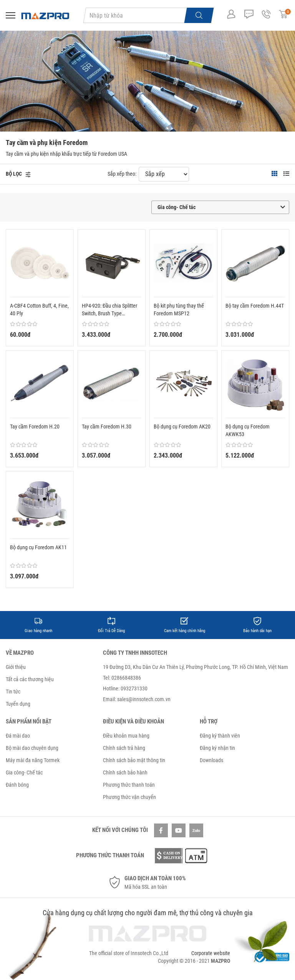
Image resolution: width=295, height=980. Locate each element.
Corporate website (211, 953)
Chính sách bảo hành (125, 772)
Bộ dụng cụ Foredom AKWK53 (248, 430)
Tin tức (13, 692)
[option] (38, 625)
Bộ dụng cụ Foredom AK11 (38, 547)
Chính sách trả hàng (124, 748)
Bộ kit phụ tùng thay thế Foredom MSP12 (179, 310)
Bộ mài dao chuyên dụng (32, 748)
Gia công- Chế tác (24, 772)
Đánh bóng (17, 785)
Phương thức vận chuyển (129, 797)
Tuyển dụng (18, 704)
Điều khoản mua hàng (126, 736)
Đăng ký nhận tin (217, 748)
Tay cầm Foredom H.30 (107, 427)
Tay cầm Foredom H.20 (35, 427)
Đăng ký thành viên (220, 736)
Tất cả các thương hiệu (30, 679)
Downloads (211, 760)
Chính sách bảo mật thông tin (134, 760)
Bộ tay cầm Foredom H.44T (255, 306)
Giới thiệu (16, 667)
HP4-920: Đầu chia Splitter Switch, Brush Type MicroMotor (109, 310)
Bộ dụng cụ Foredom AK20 (182, 427)
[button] (18, 174)
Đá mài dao (18, 736)
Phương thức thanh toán (129, 785)
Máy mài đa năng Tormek (33, 760)
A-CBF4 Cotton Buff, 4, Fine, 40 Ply (39, 310)
